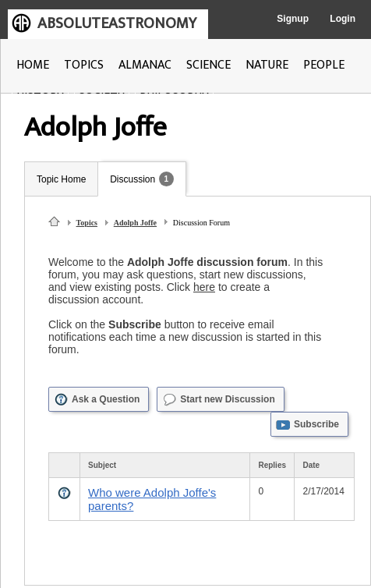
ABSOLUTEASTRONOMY (117, 23)
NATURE (267, 65)
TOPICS (84, 65)
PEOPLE (324, 65)
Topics (87, 223)
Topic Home (61, 179)
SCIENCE (208, 65)
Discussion (132, 179)
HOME (33, 65)
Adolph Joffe (135, 223)
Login (343, 19)
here (204, 287)
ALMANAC (145, 65)
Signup (293, 19)
